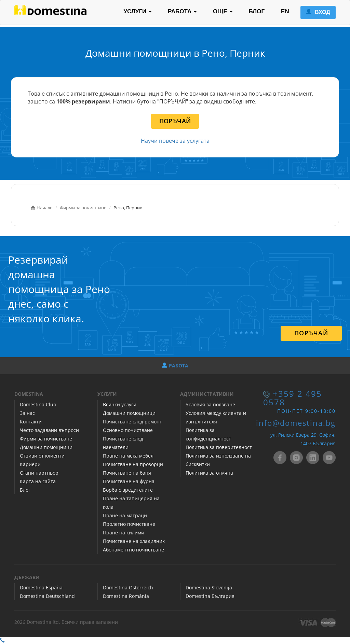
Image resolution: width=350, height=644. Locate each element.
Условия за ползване (210, 404)
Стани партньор (39, 473)
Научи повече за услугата (175, 141)
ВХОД (318, 12)
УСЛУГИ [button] (137, 11)
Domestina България (210, 596)
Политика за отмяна (209, 473)
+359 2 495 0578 (293, 398)
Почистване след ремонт (132, 422)
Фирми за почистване (46, 439)
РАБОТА (175, 366)
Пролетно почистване (129, 524)
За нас (27, 413)
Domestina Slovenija (209, 587)
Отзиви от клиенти (42, 456)
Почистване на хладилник (134, 541)
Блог (25, 490)
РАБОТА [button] (182, 11)
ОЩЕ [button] (223, 11)
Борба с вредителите (128, 490)
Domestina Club (38, 404)
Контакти (31, 422)
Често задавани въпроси (49, 430)
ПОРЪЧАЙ (175, 121)
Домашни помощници (46, 447)
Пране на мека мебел (128, 456)
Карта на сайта (38, 481)
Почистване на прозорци (133, 464)
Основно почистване (128, 430)
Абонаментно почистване (133, 550)
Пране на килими (124, 533)
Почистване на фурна (129, 481)
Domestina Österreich (128, 587)
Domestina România (126, 596)
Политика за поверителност (219, 447)
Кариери (30, 464)
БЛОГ (257, 11)
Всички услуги (120, 404)
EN (285, 11)
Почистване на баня (127, 473)
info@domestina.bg (296, 423)
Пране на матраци (125, 515)
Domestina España (41, 587)
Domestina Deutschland (47, 596)
